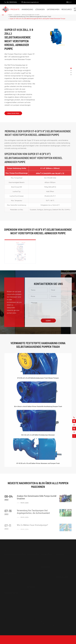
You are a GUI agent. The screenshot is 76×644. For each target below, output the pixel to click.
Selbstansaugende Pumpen (15, 554)
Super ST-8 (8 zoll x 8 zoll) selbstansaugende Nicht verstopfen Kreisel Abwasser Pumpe (37, 19)
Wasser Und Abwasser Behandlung (45, 572)
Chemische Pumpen (31, 569)
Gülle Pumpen (10, 573)
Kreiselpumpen (33, 554)
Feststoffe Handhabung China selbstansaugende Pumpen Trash (30, 16)
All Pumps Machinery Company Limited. (26, 640)
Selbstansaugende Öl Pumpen (33, 602)
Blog (57, 587)
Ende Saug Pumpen (31, 559)
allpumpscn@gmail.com (31, 2)
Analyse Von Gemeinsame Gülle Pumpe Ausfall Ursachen (37, 498)
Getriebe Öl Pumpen (31, 592)
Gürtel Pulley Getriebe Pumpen (33, 597)
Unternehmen (53, 9)
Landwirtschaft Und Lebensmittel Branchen (62, 560)
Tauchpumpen (46, 554)
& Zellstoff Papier (46, 584)
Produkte (15, 9)
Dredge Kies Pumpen (11, 586)
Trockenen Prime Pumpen (33, 564)
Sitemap (55, 640)
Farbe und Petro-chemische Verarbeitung (46, 589)
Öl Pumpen (31, 587)
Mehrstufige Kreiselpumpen (32, 579)
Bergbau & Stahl (46, 581)
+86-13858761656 (12, 2)
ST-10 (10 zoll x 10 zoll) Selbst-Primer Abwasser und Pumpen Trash (38, 465)
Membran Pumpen (11, 593)
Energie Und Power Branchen (62, 566)
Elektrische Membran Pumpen (14, 602)
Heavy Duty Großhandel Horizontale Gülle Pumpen (13, 578)
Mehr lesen (23, 504)
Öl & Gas (44, 577)
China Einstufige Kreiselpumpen (32, 574)
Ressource (67, 9)
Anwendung (27, 9)
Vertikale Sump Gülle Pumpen (14, 582)
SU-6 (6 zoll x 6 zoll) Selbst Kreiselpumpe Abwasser (38, 436)
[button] (71, 68)
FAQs (58, 584)
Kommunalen (60, 570)
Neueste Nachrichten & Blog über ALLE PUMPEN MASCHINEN (38, 485)
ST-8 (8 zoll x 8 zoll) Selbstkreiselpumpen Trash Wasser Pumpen (38, 379)
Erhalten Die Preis (13, 113)
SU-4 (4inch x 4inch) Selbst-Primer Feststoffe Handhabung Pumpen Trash (38, 408)
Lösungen (40, 9)
